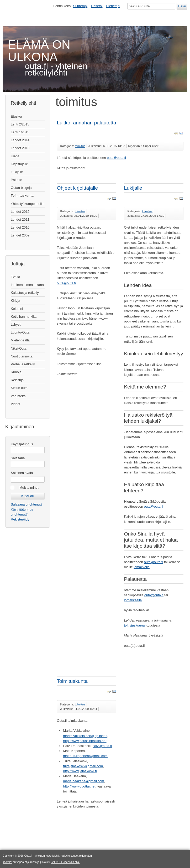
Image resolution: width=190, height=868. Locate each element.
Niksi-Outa (19, 348)
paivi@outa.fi (102, 746)
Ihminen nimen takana (27, 285)
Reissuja (17, 380)
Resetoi (97, 6)
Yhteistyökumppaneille (28, 204)
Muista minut (29, 488)
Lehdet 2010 (20, 227)
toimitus (80, 146)
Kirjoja (15, 301)
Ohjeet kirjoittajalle (78, 188)
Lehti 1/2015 (20, 132)
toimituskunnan (135, 625)
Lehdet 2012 (20, 212)
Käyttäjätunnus (22, 444)
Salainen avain (22, 473)
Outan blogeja (21, 188)
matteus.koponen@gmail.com (85, 756)
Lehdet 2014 (20, 140)
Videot (15, 404)
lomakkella (141, 567)
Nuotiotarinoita (22, 356)
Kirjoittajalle (19, 164)
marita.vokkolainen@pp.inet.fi (85, 736)
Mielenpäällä (20, 340)
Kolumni (17, 309)
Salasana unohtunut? (27, 504)
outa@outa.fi (116, 158)
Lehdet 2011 (20, 219)
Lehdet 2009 (20, 235)
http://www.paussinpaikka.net (85, 741)
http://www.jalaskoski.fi (80, 771)
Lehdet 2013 (20, 148)
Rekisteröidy (20, 519)
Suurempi (80, 6)
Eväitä (15, 277)
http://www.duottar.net (79, 786)
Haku (182, 6)
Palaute (16, 180)
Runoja (16, 372)
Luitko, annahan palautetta (87, 123)
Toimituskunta (22, 196)
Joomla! (7, 862)
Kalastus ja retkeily (25, 293)
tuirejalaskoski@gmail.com (83, 766)
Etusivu (16, 116)
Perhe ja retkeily (23, 364)
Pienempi (113, 6)
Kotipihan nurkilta (24, 317)
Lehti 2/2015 (20, 124)
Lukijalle (17, 172)
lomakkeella (133, 600)
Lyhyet (16, 324)
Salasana (18, 458)
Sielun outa (19, 388)
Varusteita (18, 396)
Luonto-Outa (20, 332)
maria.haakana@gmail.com (84, 781)
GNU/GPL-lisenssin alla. (65, 862)
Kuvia (15, 156)
